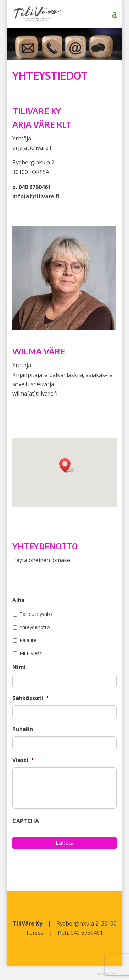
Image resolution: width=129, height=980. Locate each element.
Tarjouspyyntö (36, 614)
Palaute (28, 640)
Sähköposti (31, 698)
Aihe (19, 600)
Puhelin (23, 729)
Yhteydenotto (35, 627)
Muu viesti (31, 653)
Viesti (23, 760)
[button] (67, 465)
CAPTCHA (26, 821)
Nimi (19, 667)
